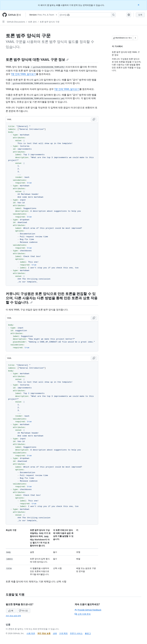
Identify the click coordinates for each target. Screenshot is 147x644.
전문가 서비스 (76, 633)
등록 (140, 15)
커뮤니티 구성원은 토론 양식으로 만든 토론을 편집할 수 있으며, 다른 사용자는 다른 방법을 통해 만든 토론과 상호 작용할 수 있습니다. (52, 298)
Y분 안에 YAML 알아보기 (23, 74)
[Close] (139, 5)
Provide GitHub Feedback (88, 610)
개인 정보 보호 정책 (13, 616)
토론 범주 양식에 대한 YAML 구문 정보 (37, 59)
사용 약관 (31, 633)
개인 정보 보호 (44, 633)
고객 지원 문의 (83, 614)
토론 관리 (32, 22)
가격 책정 (63, 633)
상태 (55, 633)
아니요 (23, 611)
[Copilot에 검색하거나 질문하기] (87, 15)
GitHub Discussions (16, 22)
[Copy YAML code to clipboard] (94, 119)
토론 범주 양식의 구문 (50, 22)
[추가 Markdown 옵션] (135, 38)
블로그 (88, 633)
